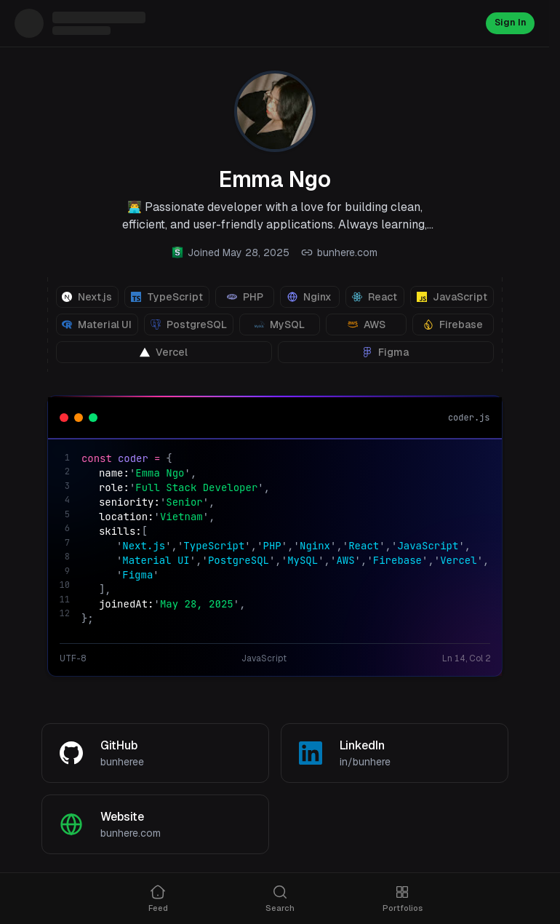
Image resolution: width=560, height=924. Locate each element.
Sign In (508, 23)
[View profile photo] (275, 111)
